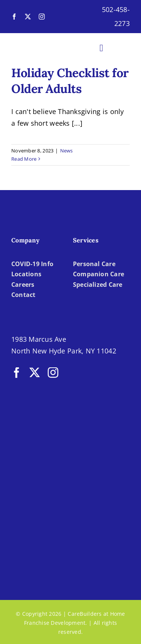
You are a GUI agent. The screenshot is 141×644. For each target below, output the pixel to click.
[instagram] (42, 17)
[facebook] (14, 17)
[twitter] (28, 17)
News (67, 151)
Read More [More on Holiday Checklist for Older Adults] (24, 159)
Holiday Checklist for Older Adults (70, 81)
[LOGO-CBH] (40, 43)
